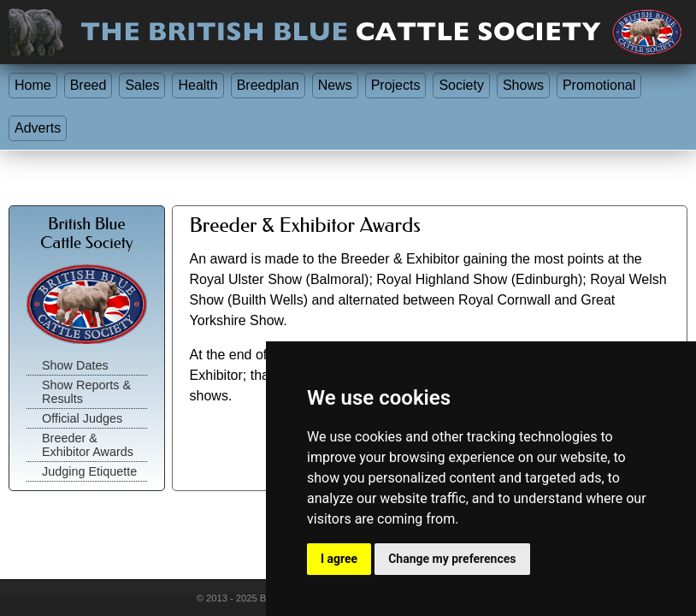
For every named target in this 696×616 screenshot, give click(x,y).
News (335, 85)
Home (33, 85)
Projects (396, 85)
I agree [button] (339, 559)
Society (461, 85)
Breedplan (268, 85)
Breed (88, 85)
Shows (523, 85)
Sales (142, 85)
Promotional (599, 85)
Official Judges (82, 418)
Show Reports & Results (86, 392)
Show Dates (75, 365)
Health (198, 85)
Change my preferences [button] (452, 559)
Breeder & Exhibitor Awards (88, 445)
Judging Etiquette (89, 471)
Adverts (38, 128)
